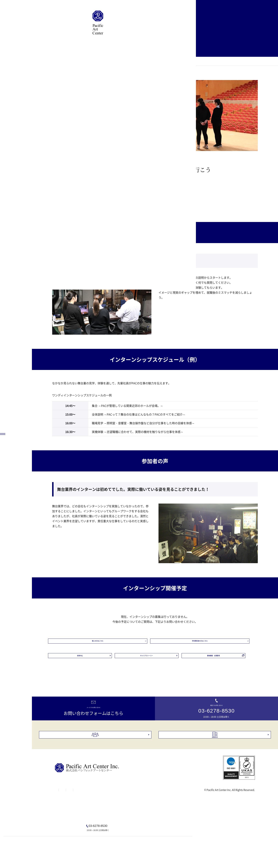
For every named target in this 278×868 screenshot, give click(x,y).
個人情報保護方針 (117, 840)
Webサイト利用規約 (88, 840)
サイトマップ (62, 840)
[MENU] (16, 852)
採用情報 (101, 780)
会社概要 (220, 780)
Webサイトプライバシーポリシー (153, 840)
